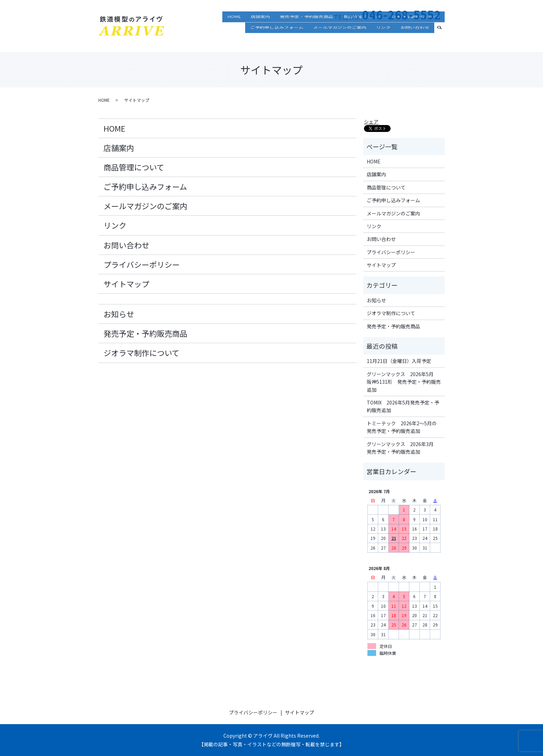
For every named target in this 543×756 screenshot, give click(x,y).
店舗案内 (260, 29)
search (442, 39)
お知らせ (119, 314)
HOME (234, 29)
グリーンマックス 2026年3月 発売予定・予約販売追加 (403, 448)
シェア (371, 122)
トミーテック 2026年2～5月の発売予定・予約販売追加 (402, 427)
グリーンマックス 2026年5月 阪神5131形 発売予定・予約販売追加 (404, 382)
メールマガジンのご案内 (340, 39)
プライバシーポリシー (142, 264)
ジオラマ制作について (416, 29)
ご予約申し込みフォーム (277, 39)
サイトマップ (126, 284)
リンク (383, 39)
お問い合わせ (415, 39)
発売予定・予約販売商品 (306, 29)
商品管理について (362, 29)
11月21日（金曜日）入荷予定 (399, 361)
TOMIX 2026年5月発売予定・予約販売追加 (403, 406)
